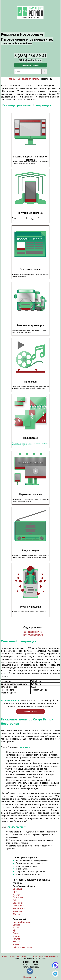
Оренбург (17, 889)
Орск (15, 892)
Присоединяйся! (31, 977)
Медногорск (19, 908)
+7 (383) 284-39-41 (33, 632)
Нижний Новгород (22, 922)
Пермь (16, 933)
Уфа (15, 930)
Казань (16, 928)
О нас (4, 956)
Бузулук (16, 894)
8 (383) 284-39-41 (31, 964)
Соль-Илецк (19, 906)
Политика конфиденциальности (45, 956)
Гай (14, 900)
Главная (12, 79)
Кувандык (18, 911)
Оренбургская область (28, 79)
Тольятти (17, 939)
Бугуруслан (18, 897)
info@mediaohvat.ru (33, 635)
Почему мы (14, 956)
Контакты (25, 956)
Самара (16, 925)
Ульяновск (18, 944)
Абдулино (18, 914)
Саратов (17, 936)
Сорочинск (18, 903)
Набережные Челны (23, 947)
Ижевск (16, 942)
